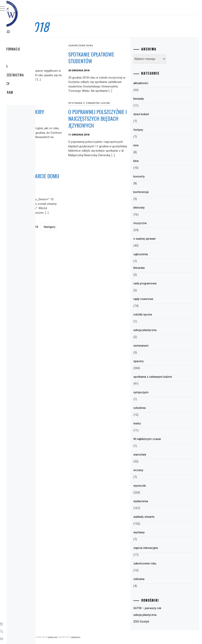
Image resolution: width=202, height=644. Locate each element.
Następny (109, 288)
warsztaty (160, 455)
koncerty (160, 176)
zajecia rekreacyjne (166, 548)
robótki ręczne (163, 315)
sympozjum (162, 392)
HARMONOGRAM (26, 92)
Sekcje (20, 101)
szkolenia (160, 408)
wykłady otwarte (165, 517)
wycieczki (69, 213)
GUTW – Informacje (29, 49)
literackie (160, 268)
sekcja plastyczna (166, 330)
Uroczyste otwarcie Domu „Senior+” (79, 228)
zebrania (160, 579)
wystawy (160, 532)
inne (157, 145)
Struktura (23, 66)
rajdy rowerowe (164, 299)
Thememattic (135, 637)
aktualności (161, 83)
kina (157, 161)
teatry (158, 423)
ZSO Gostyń (162, 622)
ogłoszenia (161, 254)
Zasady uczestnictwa (31, 75)
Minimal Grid (112, 637)
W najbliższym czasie (168, 439)
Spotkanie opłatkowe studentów (120, 61)
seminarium (162, 346)
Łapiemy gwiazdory (74, 131)
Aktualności (24, 32)
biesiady (159, 99)
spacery (68, 46)
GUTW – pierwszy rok (168, 608)
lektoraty (160, 208)
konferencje (162, 192)
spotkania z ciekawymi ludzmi (124, 120)
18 (96, 288)
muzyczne (161, 223)
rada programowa (166, 283)
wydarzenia (161, 501)
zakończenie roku (121, 46)
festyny (159, 130)
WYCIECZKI (22, 40)
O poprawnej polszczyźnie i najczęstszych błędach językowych (124, 144)
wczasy (159, 470)
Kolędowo (73, 54)
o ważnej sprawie (165, 239)
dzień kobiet (162, 114)
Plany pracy (24, 84)
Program (22, 58)
